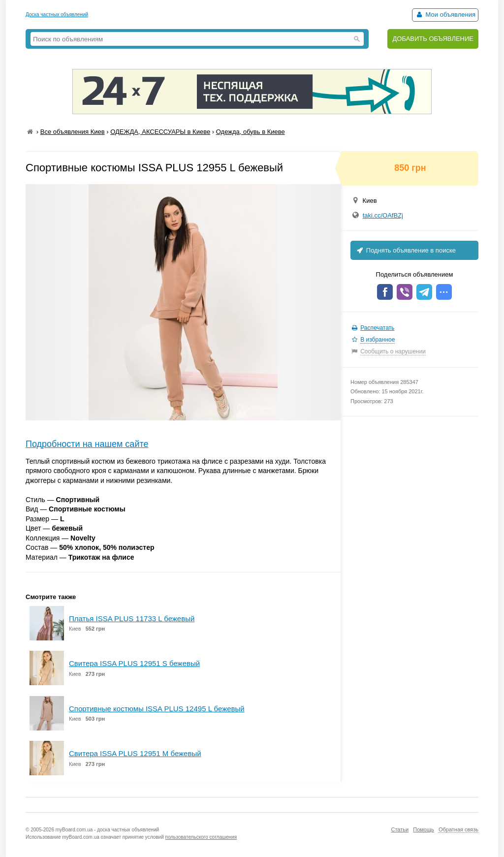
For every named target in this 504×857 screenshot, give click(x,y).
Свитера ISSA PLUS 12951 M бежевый (135, 753)
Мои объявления (445, 15)
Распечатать (377, 328)
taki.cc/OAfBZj (383, 215)
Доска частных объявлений (57, 15)
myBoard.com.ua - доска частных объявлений (107, 830)
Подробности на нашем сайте (87, 444)
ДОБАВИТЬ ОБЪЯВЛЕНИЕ (433, 39)
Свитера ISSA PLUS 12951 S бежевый (134, 663)
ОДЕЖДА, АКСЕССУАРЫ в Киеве (160, 132)
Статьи (400, 829)
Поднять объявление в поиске (406, 250)
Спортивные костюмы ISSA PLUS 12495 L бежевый (157, 709)
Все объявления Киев (73, 132)
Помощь (424, 829)
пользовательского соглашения (201, 837)
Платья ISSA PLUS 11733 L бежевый (132, 619)
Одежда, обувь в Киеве (251, 132)
